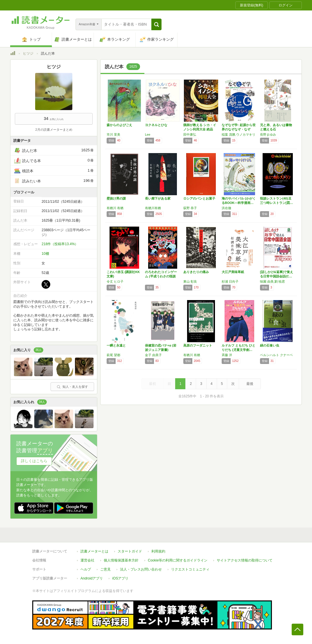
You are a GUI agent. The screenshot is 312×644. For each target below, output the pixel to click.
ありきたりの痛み (196, 272)
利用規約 (158, 551)
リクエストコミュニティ (190, 569)
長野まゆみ (268, 134)
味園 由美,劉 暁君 (272, 281)
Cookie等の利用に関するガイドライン (178, 560)
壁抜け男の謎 (116, 198)
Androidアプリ (92, 578)
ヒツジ (28, 53)
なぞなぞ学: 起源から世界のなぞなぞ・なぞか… (239, 129)
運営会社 (87, 560)
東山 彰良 (190, 281)
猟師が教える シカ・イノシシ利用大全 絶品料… (200, 129)
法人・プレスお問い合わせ (141, 569)
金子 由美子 (153, 355)
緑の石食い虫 (270, 345)
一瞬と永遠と (116, 345)
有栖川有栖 (153, 208)
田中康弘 (190, 134)
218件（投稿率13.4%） (60, 244)
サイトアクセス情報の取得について (245, 560)
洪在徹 (226, 208)
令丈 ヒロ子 (115, 281)
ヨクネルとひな (156, 125)
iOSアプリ (120, 578)
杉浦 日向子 (230, 281)
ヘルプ (86, 569)
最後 (250, 384)
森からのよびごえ (119, 125)
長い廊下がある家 (158, 198)
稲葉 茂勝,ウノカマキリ (239, 134)
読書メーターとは (94, 551)
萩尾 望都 (113, 355)
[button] (156, 24)
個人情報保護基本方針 (121, 560)
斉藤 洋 (227, 355)
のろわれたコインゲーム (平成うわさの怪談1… (161, 276)
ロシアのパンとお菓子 (199, 198)
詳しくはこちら (34, 461)
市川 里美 (113, 134)
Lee (148, 134)
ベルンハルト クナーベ (276, 355)
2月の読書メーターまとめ (54, 130)
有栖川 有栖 (115, 208)
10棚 (45, 254)
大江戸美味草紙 (233, 272)
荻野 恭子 (190, 208)
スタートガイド (130, 551)
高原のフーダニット (198, 345)
